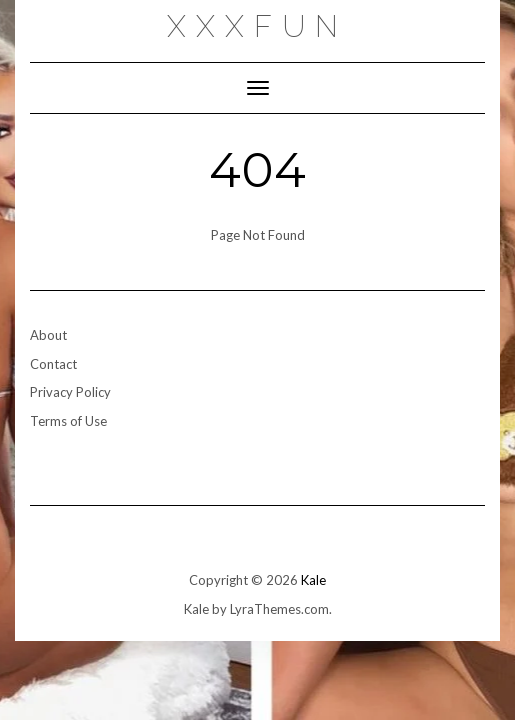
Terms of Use (68, 421)
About (48, 335)
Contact (53, 364)
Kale (313, 580)
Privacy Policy (70, 392)
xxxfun (257, 26)
